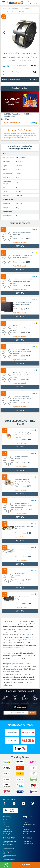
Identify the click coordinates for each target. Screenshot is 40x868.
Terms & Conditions (8, 832)
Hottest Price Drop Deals (29, 832)
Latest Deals (26, 829)
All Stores (26, 822)
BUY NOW (26, 865)
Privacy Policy (7, 829)
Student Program (27, 834)
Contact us (28, 838)
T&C (4, 75)
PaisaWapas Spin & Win (9, 859)
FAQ (4, 825)
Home (25, 820)
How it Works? (7, 827)
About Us (5, 820)
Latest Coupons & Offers (29, 825)
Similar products (20, 223)
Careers (25, 827)
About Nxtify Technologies (9, 834)
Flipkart (34, 57)
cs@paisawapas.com (28, 844)
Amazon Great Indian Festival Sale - (8, 845)
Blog (4, 822)
